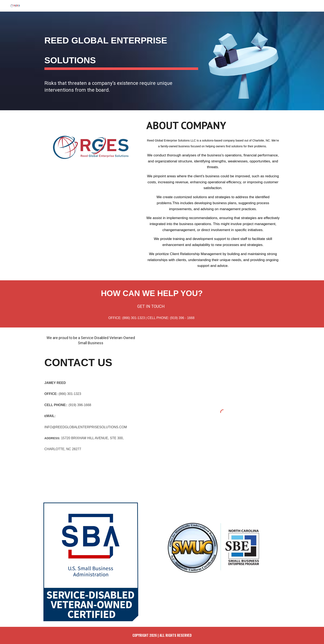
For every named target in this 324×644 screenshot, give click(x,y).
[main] (121, 48)
